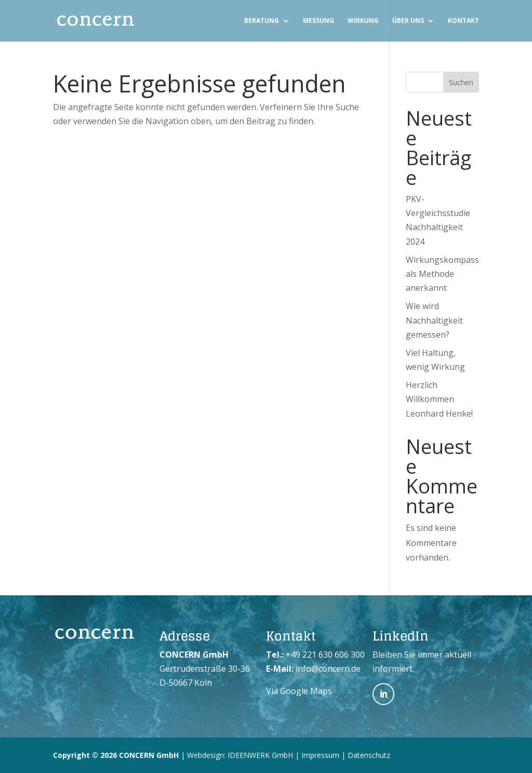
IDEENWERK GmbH (260, 755)
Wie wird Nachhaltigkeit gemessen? (434, 320)
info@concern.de (328, 669)
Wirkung (363, 21)
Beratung (262, 21)
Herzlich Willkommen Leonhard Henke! (439, 399)
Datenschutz (369, 755)
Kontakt (463, 21)
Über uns (408, 21)
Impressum (320, 755)
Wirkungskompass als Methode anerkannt (442, 274)
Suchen (461, 82)
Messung (318, 21)
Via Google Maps (299, 691)
